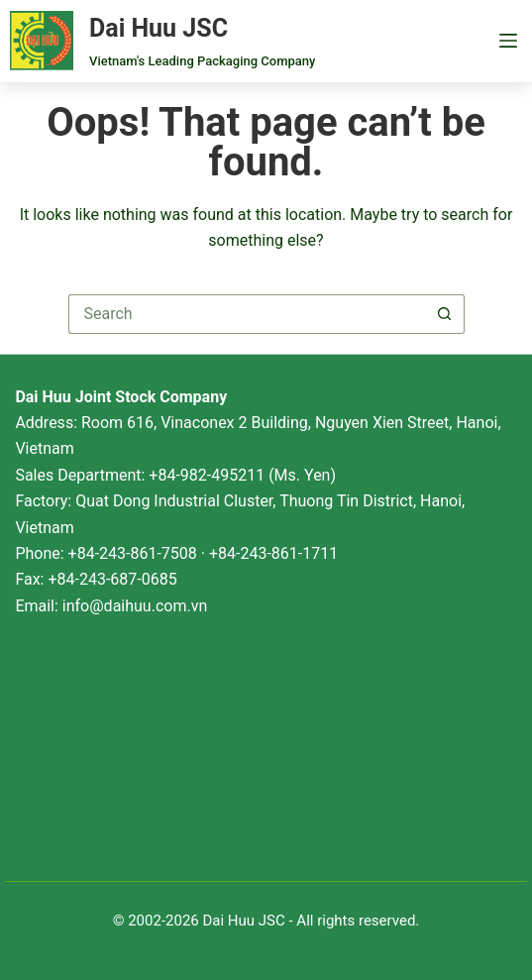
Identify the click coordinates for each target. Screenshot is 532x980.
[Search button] (445, 314)
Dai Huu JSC (159, 28)
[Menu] (508, 41)
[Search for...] (247, 314)
